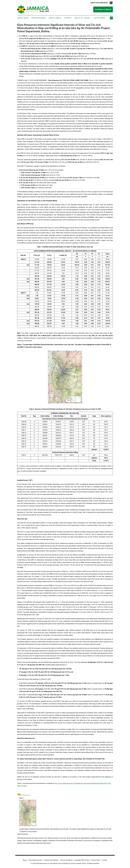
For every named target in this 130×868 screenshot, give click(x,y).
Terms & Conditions (66, 860)
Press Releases (39, 18)
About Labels (55, 18)
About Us (79, 18)
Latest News (23, 18)
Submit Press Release (51, 860)
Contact (68, 18)
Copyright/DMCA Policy (82, 860)
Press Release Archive (35, 860)
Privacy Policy (96, 860)
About (25, 860)
